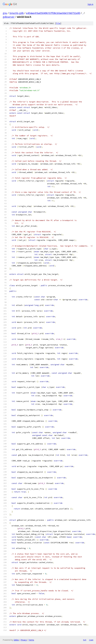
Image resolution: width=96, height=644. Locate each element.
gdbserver (9, 17)
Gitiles (16, 640)
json (91, 640)
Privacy (24, 640)
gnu (5, 13)
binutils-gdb (17, 13)
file (58, 23)
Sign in (90, 4)
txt (85, 640)
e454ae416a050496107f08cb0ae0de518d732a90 (53, 13)
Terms (31, 640)
